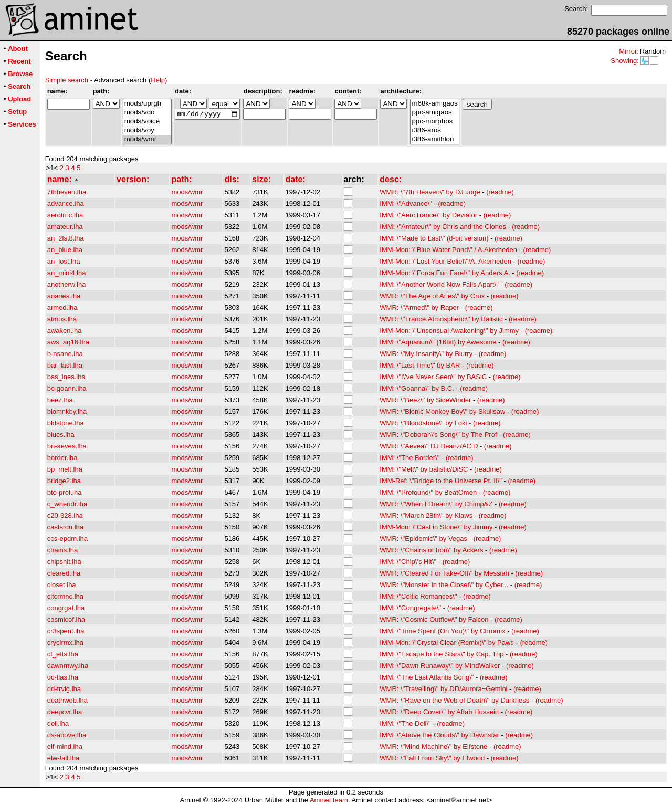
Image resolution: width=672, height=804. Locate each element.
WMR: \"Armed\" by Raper (419, 307)
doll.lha (58, 723)
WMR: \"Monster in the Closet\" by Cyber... (444, 585)
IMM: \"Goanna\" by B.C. (417, 388)
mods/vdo (147, 113)
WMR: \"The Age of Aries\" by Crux (432, 296)
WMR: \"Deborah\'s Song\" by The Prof (438, 435)
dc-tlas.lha (63, 677)
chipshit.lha (64, 562)
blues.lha (61, 435)
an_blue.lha (65, 250)
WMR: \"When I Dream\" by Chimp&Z (436, 504)
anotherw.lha (67, 284)
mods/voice (147, 122)
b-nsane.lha (65, 354)
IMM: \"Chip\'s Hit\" (408, 562)
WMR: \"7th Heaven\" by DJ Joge (430, 192)
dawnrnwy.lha (68, 666)
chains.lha (63, 550)
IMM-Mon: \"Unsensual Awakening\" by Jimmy (449, 331)
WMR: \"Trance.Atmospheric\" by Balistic (441, 319)
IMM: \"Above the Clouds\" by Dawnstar (439, 735)
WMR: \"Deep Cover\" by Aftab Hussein (439, 712)
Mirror (628, 51)
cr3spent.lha (66, 631)
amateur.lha (65, 227)
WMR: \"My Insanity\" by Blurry (426, 354)
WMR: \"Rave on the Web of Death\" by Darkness (454, 700)
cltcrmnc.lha (65, 596)
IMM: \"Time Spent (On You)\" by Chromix (442, 631)
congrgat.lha (66, 608)
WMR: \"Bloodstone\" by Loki (423, 423)
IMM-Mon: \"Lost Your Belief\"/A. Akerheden (445, 261)
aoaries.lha (64, 296)
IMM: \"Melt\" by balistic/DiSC (424, 469)
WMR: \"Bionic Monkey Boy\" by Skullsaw (442, 411)
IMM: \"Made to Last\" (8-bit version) (434, 238)
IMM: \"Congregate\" (410, 608)
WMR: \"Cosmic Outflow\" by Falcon (434, 619)
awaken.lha (65, 331)
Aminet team (329, 800)
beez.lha (60, 400)
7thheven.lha (67, 192)
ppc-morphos (434, 122)
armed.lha (62, 307)
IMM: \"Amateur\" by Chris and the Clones (443, 227)
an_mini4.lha (67, 273)
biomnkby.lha (67, 411)
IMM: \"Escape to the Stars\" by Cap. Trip (442, 654)
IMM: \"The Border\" (409, 458)
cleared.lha (64, 573)
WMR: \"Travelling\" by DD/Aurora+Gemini (443, 689)
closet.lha (62, 585)
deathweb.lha (67, 700)
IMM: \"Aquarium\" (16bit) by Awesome (438, 342)
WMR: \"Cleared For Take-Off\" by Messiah (444, 573)
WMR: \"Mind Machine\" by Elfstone (433, 746)
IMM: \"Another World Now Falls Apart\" (439, 284)
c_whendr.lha (67, 504)
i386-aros (434, 130)
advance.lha (66, 203)
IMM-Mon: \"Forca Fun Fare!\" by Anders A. (445, 273)
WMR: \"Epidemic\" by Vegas (423, 539)
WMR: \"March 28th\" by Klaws (426, 515)
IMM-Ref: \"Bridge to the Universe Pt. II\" (440, 481)
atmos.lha (62, 319)
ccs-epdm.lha (67, 539)
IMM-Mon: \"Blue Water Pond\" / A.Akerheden (448, 250)
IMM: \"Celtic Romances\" (418, 596)
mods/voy (147, 130)
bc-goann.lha (67, 388)
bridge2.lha (64, 481)
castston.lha (65, 527)
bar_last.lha (65, 365)
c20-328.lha (65, 515)
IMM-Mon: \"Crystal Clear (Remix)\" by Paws (447, 643)
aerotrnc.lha (65, 215)
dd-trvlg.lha (64, 689)
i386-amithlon (434, 139)
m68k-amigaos (434, 104)
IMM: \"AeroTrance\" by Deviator (428, 215)
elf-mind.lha (65, 746)
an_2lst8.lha (66, 238)
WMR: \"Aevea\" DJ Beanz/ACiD (429, 446)
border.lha (62, 458)
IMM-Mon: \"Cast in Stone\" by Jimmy (436, 527)
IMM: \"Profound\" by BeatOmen (428, 492)
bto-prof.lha (65, 492)
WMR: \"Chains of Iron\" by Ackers (431, 550)
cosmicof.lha (66, 619)
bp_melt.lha (65, 469)
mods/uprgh (147, 104)
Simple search (67, 80)
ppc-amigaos (434, 113)
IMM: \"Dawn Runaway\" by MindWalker (440, 666)
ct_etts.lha (63, 654)
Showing (624, 61)
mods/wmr (147, 139)
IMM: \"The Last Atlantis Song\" (427, 677)
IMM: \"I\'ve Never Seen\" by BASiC (433, 377)
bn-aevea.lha (67, 446)
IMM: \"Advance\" (406, 203)
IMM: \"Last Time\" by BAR (420, 365)
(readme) (500, 192)
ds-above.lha (67, 735)
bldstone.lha (66, 423)
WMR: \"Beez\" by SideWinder (425, 400)
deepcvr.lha (65, 712)
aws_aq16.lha (68, 342)
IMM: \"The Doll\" (405, 723)
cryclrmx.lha (65, 643)
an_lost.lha (64, 261)
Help (158, 80)
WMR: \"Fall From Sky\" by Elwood (432, 758)
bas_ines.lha (66, 377)
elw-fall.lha (63, 758)
